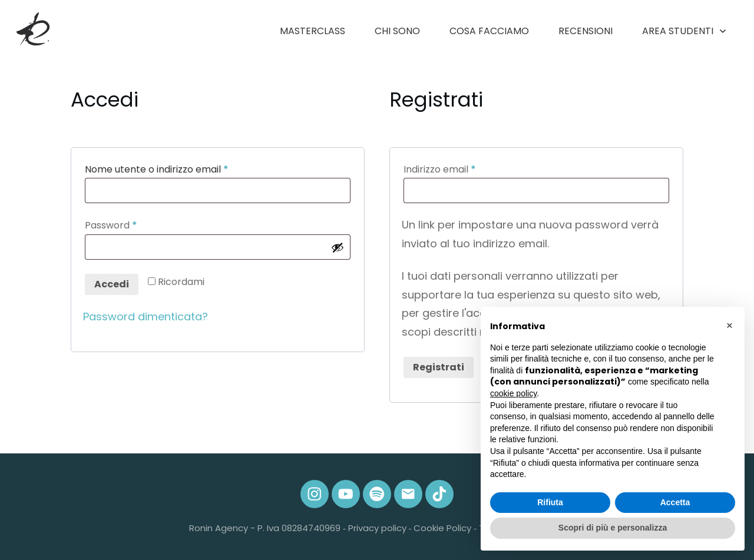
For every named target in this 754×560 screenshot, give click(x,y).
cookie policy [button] (513, 393)
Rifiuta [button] (550, 502)
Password (132, 225)
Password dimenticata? (145, 317)
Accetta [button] (675, 502)
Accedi (112, 284)
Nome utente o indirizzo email (177, 169)
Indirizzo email (460, 169)
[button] (729, 326)
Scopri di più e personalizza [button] (613, 528)
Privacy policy (377, 528)
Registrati (439, 367)
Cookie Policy (442, 528)
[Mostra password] (338, 247)
